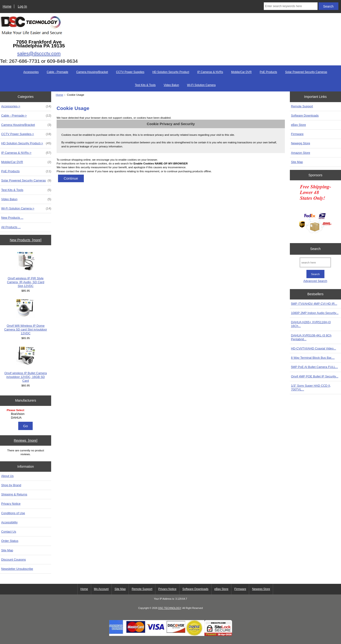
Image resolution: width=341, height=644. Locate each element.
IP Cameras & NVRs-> (26, 153)
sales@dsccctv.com (39, 53)
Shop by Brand (11, 485)
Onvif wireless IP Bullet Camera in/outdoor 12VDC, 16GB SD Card (26, 364)
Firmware (297, 134)
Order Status (10, 541)
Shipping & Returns (14, 494)
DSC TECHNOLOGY (170, 608)
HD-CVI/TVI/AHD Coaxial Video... (314, 348)
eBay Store (298, 125)
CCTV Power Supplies (130, 72)
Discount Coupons (13, 560)
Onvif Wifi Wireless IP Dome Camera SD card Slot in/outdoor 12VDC (26, 317)
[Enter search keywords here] (291, 6)
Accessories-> (26, 106)
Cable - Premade (57, 72)
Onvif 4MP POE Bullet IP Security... (315, 376)
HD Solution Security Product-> (26, 143)
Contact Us (9, 532)
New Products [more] (26, 240)
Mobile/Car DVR (241, 72)
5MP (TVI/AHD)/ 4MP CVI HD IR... (314, 304)
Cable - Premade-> (26, 116)
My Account (101, 589)
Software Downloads (305, 116)
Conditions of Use (13, 513)
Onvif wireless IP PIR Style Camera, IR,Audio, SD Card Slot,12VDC (25, 270)
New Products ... (12, 218)
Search (315, 249)
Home (7, 6)
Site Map (7, 550)
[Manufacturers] (26, 414)
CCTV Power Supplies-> (26, 134)
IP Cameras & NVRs (210, 72)
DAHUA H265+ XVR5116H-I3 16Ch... (311, 324)
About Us (7, 476)
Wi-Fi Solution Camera (201, 85)
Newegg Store (301, 143)
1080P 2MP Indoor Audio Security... (315, 313)
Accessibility (9, 522)
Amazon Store (301, 153)
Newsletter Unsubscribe (17, 569)
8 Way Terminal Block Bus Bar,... (313, 358)
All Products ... (11, 227)
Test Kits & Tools (145, 85)
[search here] (315, 262)
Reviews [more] (26, 440)
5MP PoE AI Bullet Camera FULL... (314, 367)
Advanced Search (315, 281)
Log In (22, 6)
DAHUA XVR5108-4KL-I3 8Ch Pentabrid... (311, 337)
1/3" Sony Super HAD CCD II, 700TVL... (311, 388)
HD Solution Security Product (171, 72)
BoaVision (26, 414)
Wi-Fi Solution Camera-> (26, 209)
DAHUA (26, 418)
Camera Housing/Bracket (92, 72)
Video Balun (171, 85)
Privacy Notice (11, 504)
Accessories (31, 72)
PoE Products (268, 72)
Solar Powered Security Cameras (306, 72)
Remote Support (302, 106)
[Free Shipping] (315, 210)
